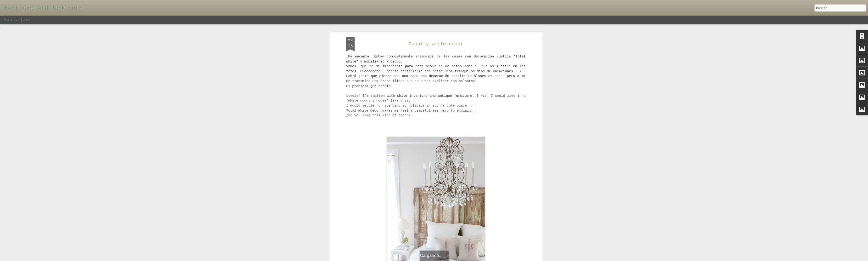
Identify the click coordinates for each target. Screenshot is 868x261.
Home (27, 20)
